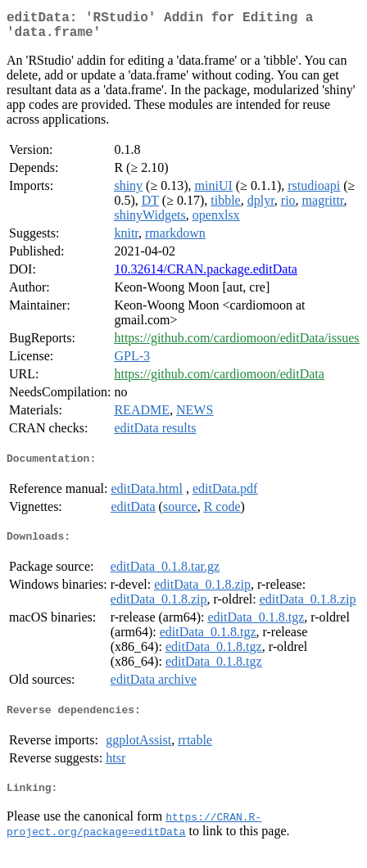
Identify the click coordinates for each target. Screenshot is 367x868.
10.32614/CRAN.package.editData (206, 276)
